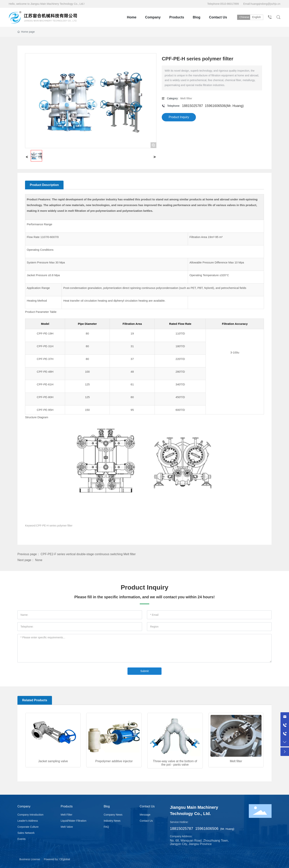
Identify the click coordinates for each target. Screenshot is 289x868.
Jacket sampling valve (53, 761)
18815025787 (192, 106)
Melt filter (236, 761)
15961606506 (215, 106)
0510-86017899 (230, 4)
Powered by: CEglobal (57, 859)
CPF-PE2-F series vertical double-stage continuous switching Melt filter (88, 554)
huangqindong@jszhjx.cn (266, 4)
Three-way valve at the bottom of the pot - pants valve (175, 763)
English (258, 17)
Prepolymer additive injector (114, 761)
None (39, 560)
